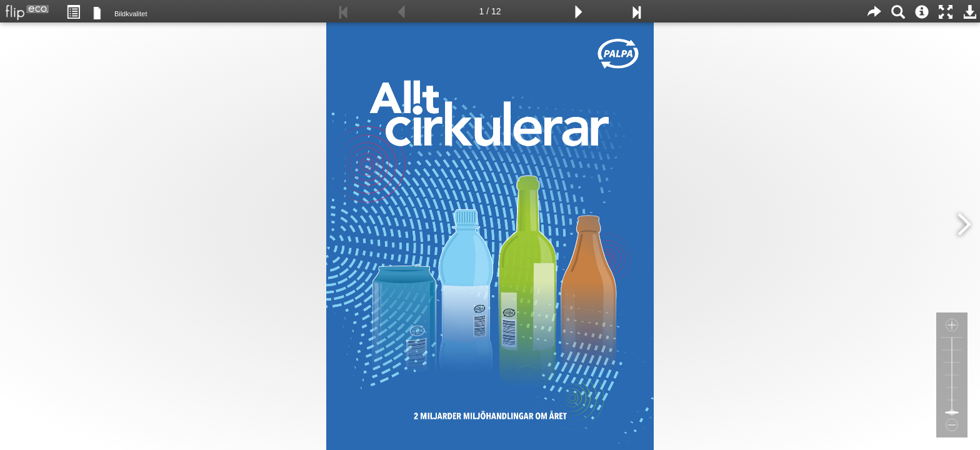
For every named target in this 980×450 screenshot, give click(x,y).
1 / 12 (490, 11)
